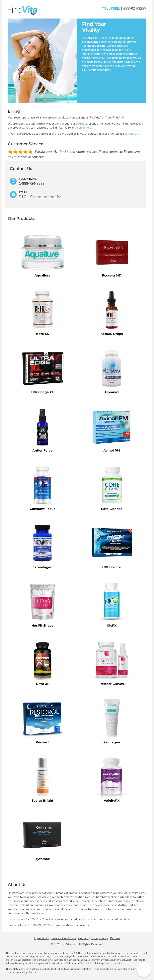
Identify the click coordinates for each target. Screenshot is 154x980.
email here (85, 127)
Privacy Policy (99, 938)
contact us (131, 133)
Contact (83, 938)
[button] (144, 970)
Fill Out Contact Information (40, 197)
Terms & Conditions (63, 938)
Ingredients (41, 938)
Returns (115, 938)
